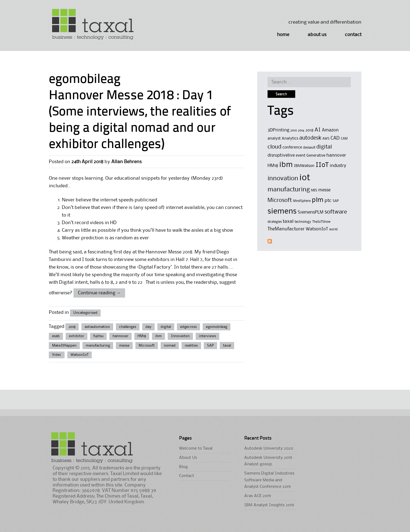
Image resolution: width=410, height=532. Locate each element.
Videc (57, 355)
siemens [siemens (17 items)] (282, 211)
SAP (210, 346)
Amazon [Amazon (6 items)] (330, 130)
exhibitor (77, 336)
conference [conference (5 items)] (292, 148)
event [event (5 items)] (301, 156)
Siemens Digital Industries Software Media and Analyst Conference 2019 (269, 480)
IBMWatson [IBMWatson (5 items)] (304, 166)
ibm (158, 336)
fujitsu (98, 336)
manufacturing (98, 346)
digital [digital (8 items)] (324, 147)
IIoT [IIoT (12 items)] (322, 165)
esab (56, 336)
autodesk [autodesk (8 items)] (310, 138)
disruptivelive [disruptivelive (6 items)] (281, 155)
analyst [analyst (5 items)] (274, 139)
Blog (183, 467)
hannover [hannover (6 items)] (336, 155)
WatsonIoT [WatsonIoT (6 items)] (317, 229)
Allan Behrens (126, 162)
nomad (170, 346)
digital (166, 327)
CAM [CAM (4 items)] (344, 139)
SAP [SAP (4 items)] (336, 201)
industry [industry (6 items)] (338, 166)
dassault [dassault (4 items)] (309, 148)
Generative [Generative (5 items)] (316, 156)
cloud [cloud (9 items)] (274, 147)
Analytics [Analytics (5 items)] (290, 139)
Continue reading (99, 293)
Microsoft (147, 346)
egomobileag (217, 327)
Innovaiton (180, 336)
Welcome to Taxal (196, 449)
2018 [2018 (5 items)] (309, 130)
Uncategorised (85, 313)
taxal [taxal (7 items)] (288, 221)
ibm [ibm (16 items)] (286, 165)
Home (283, 35)
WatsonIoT (80, 355)
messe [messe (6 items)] (324, 190)
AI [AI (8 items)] (318, 130)
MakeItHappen (64, 346)
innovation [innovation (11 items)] (283, 178)
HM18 (142, 336)
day (148, 327)
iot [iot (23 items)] (305, 178)
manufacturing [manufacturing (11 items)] (289, 190)
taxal (227, 346)
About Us (317, 35)
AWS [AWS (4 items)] (326, 139)
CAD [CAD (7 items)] (335, 138)
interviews (207, 336)
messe (124, 346)
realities (191, 346)
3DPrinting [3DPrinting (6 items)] (278, 130)
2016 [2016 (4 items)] (301, 130)
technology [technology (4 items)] (303, 222)
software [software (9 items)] (336, 212)
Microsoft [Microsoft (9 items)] (280, 200)
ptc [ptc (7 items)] (328, 201)
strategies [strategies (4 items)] (275, 222)
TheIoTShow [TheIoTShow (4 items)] (321, 222)
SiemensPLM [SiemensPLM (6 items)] (311, 212)
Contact (353, 35)
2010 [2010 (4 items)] (294, 130)
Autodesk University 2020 (269, 449)
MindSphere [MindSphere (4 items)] (302, 201)
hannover (120, 336)
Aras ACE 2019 (258, 496)
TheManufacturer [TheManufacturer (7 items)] (286, 229)
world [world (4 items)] (333, 229)
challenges (128, 327)
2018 (72, 327)
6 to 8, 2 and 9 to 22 (122, 282)
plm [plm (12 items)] (318, 200)
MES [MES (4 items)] (314, 190)
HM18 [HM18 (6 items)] (273, 166)
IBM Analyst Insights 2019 (269, 505)
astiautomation (97, 327)
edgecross (188, 327)
